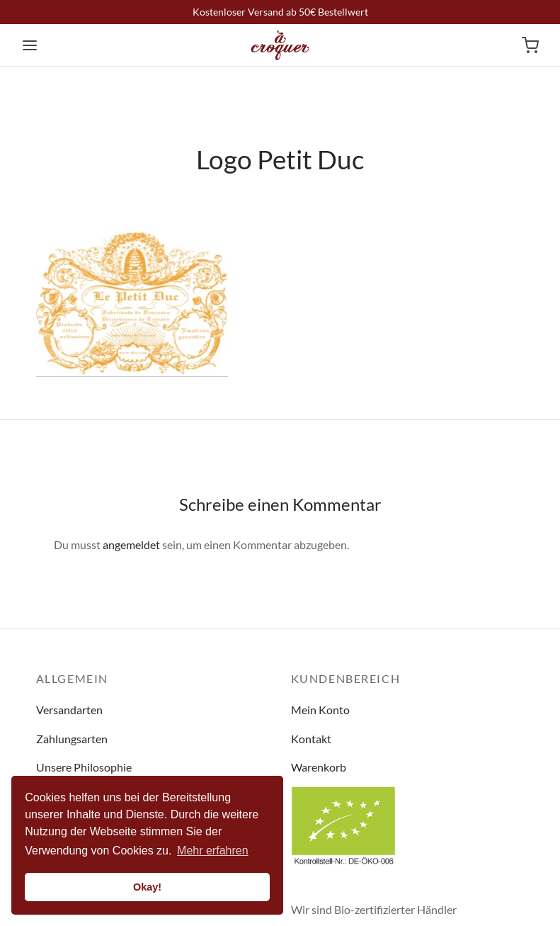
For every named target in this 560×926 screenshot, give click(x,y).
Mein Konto (320, 710)
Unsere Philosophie (84, 767)
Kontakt (311, 739)
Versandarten (69, 710)
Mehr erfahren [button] (213, 851)
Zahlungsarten (72, 739)
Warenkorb (319, 767)
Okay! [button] (147, 887)
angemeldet (131, 544)
